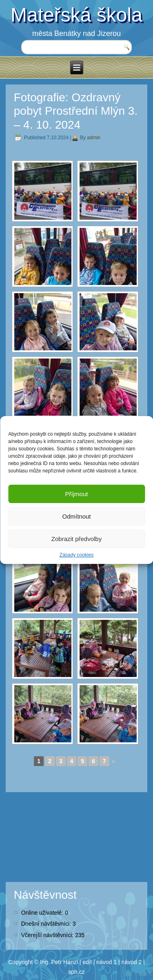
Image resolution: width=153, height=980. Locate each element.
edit (87, 962)
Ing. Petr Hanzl (59, 962)
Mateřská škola (76, 15)
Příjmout (77, 494)
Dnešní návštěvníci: (47, 924)
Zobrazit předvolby (76, 539)
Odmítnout (76, 516)
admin (94, 138)
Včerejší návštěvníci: (48, 935)
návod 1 (106, 962)
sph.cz (76, 972)
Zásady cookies (76, 555)
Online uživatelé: (43, 913)
